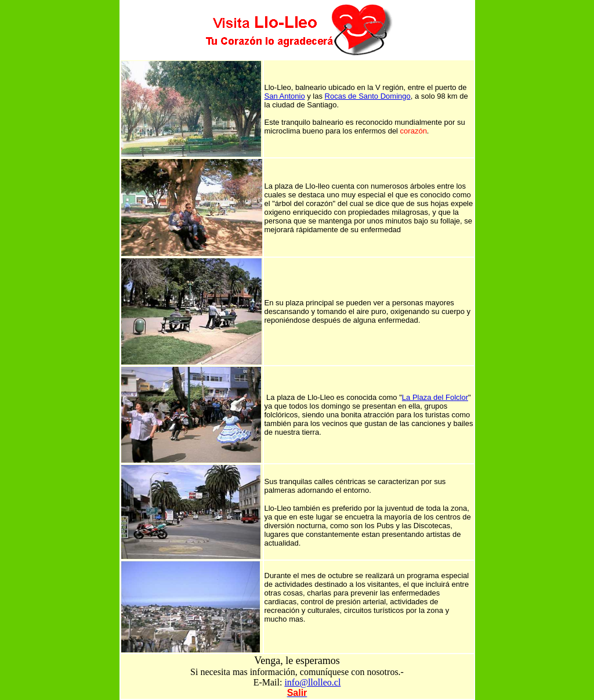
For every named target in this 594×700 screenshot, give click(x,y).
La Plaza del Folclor (435, 397)
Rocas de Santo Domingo (368, 96)
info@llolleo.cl (312, 682)
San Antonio (285, 96)
